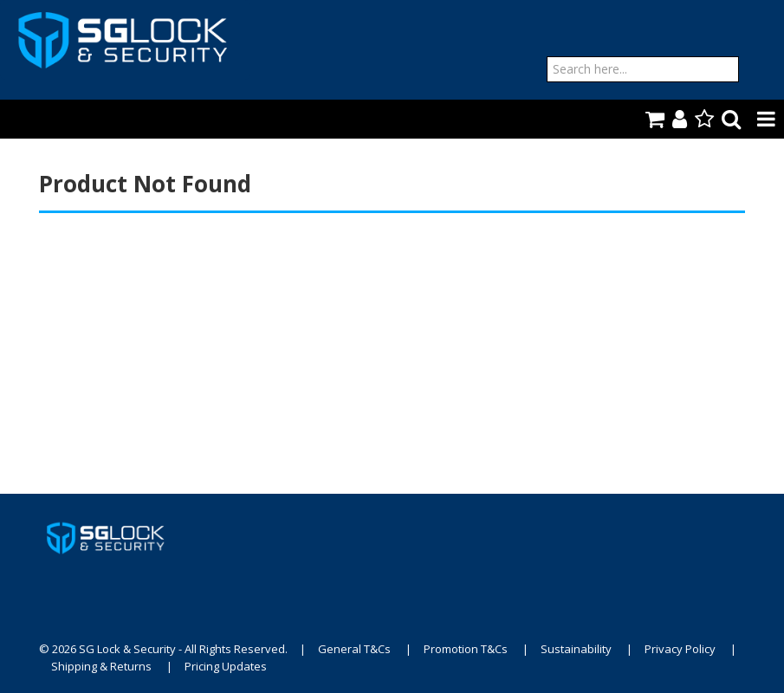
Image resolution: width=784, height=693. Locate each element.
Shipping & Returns (101, 666)
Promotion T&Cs (466, 649)
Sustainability (576, 649)
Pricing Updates (226, 666)
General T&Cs (354, 649)
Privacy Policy (680, 649)
